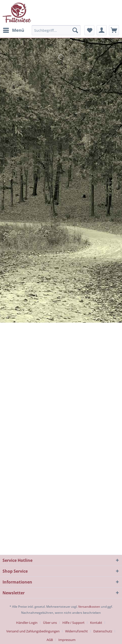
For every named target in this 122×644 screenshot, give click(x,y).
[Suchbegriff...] (56, 30)
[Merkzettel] (89, 30)
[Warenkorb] (114, 30)
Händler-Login (27, 623)
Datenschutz (103, 631)
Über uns (50, 623)
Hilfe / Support (73, 623)
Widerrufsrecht (76, 631)
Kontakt (96, 623)
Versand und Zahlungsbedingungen (33, 631)
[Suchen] (75, 30)
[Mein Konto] (102, 30)
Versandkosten (89, 607)
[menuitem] (13, 30)
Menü (14, 30)
